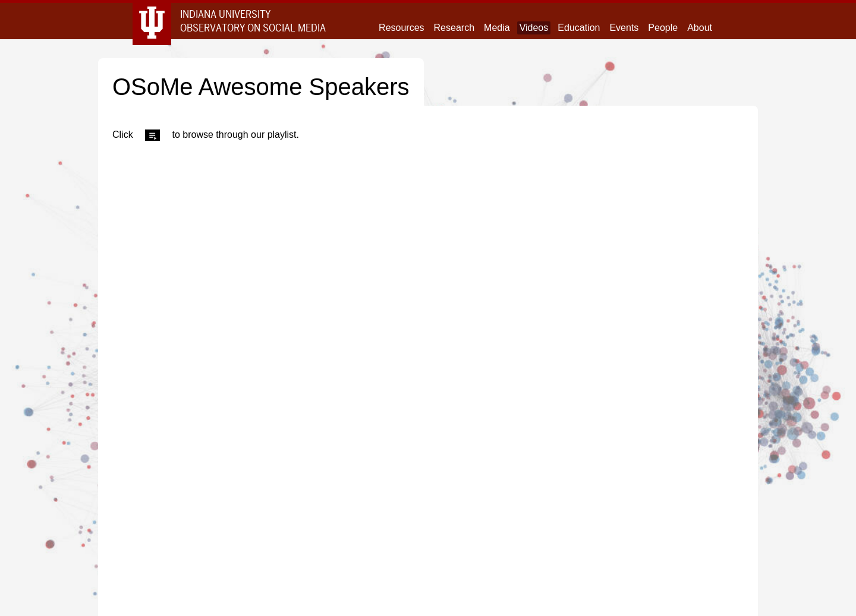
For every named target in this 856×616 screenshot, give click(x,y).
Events (624, 28)
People (663, 28)
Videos (534, 28)
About (700, 28)
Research (454, 28)
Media (497, 28)
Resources (401, 28)
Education (579, 28)
